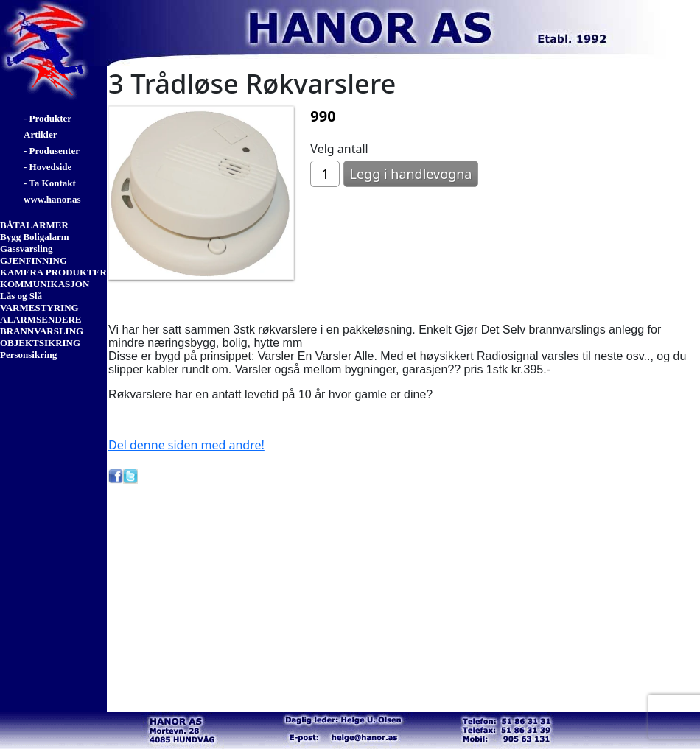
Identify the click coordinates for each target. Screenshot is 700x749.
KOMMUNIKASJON (45, 284)
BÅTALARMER (34, 225)
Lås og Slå (21, 296)
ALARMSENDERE (41, 319)
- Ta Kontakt (50, 183)
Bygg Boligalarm (35, 237)
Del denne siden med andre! (186, 445)
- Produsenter (52, 151)
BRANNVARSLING (42, 331)
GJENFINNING (34, 260)
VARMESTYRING (39, 307)
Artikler (40, 134)
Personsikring (28, 355)
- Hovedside (48, 167)
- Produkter (48, 118)
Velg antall (339, 149)
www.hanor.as (52, 199)
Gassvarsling (27, 249)
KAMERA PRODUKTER (53, 272)
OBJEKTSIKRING (40, 343)
